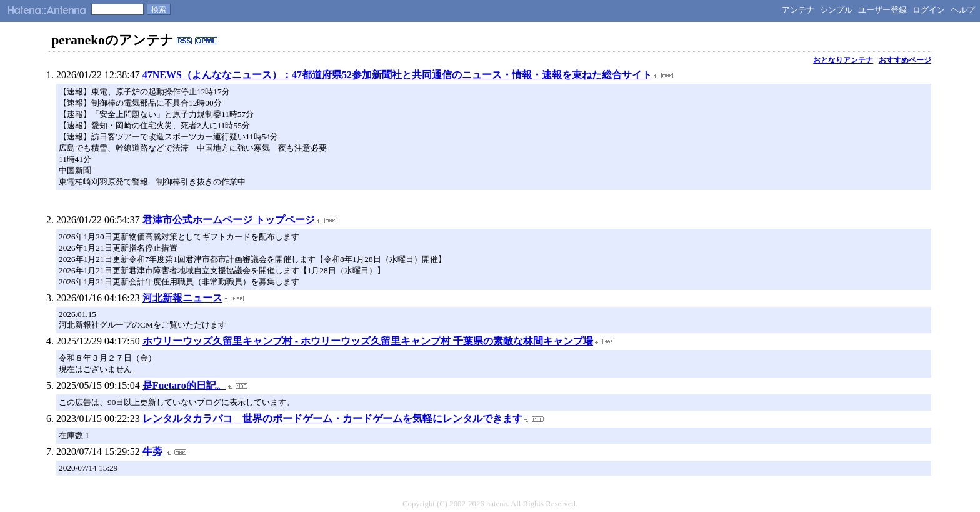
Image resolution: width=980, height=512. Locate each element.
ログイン (929, 10)
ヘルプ (963, 10)
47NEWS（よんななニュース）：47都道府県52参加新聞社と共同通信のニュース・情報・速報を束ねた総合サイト (397, 75)
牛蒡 (154, 452)
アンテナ (798, 10)
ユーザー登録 (882, 10)
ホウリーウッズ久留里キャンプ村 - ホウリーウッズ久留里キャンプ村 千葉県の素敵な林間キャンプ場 (368, 341)
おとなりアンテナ (843, 60)
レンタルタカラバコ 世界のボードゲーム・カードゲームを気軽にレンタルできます (332, 419)
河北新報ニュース (182, 298)
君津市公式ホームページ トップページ (229, 220)
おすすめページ (905, 60)
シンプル (836, 10)
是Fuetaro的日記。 (184, 385)
